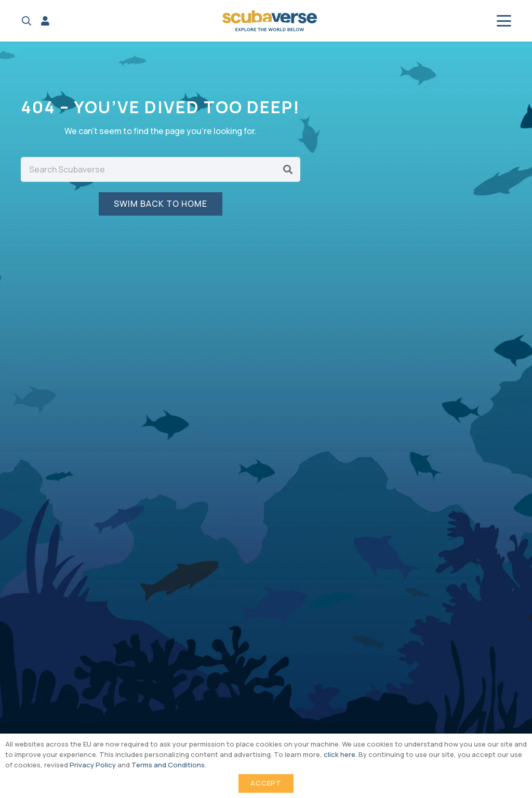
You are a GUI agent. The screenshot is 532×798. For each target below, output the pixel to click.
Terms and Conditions (168, 765)
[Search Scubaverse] (161, 169)
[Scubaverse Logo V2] (270, 21)
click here (340, 754)
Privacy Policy (93, 765)
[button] (26, 21)
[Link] (45, 21)
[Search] (288, 169)
